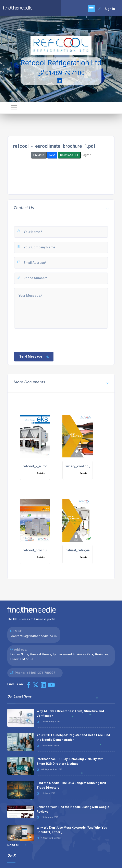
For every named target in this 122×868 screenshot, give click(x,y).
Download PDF (69, 155)
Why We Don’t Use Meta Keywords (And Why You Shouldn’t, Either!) (72, 830)
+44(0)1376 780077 (41, 673)
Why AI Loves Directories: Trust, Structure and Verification (70, 713)
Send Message (34, 357)
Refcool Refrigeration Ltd (61, 63)
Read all (17, 845)
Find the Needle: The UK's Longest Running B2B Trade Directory (71, 785)
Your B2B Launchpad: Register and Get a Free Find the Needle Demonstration (73, 737)
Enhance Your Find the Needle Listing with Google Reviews (73, 809)
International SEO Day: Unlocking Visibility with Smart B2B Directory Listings (70, 761)
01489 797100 (61, 73)
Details (41, 473)
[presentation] (45, 340)
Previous (39, 155)
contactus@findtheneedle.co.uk (34, 636)
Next (52, 155)
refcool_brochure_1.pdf (41, 550)
